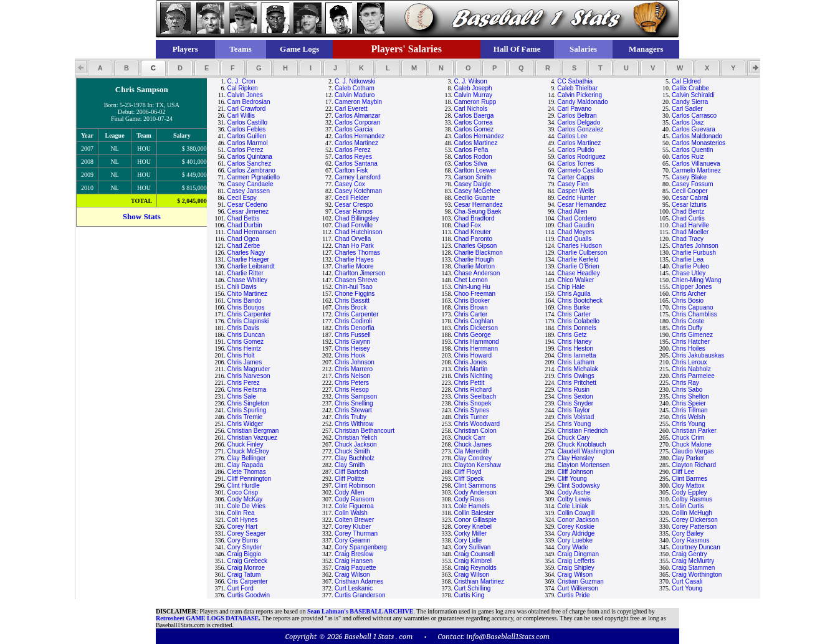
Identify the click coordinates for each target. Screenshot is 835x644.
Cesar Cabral (690, 198)
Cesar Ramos (354, 211)
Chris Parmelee (693, 376)
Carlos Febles (247, 129)
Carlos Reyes (353, 157)
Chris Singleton (249, 403)
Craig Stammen (693, 568)
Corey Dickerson (695, 520)
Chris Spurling (247, 410)
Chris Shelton (690, 396)
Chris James (245, 362)
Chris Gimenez (692, 335)
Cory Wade (573, 547)
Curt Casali (687, 581)
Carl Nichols (470, 109)
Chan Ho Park (354, 246)
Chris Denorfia (355, 328)
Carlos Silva (470, 163)
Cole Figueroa (354, 506)
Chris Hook (350, 355)
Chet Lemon (470, 280)
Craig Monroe (246, 568)
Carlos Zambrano (251, 170)
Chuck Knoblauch (581, 444)
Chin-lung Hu (472, 287)
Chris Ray (685, 383)
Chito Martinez (247, 294)
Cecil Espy (242, 198)
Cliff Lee (683, 472)
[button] (100, 68)
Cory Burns (243, 540)
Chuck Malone (692, 444)
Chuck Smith (352, 451)
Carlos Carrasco (694, 116)
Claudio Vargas (693, 451)
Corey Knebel (473, 527)
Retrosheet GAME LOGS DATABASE (207, 618)
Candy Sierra (690, 102)
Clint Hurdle (244, 485)
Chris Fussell (353, 335)
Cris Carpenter (248, 581)
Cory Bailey (688, 533)
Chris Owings (575, 376)
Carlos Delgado (579, 122)
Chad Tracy (688, 239)
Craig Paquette (355, 568)
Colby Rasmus (692, 499)
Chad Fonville (354, 225)
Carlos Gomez (474, 129)
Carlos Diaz (688, 122)
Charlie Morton (474, 266)
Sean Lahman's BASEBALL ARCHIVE (360, 611)
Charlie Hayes (354, 259)
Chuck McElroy (248, 451)
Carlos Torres (575, 163)
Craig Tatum (244, 575)
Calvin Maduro (355, 95)
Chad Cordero (577, 218)
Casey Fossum (693, 184)
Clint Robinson (355, 485)
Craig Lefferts (576, 561)
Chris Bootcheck (580, 301)
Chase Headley (578, 273)
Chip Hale (571, 287)
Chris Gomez (246, 342)
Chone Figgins (355, 294)
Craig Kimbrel (473, 561)
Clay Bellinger (247, 458)
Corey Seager (247, 533)
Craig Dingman (578, 554)
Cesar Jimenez (248, 211)
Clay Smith (350, 465)
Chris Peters (352, 383)
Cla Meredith (471, 451)
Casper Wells (575, 191)
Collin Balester (474, 513)
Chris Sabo (687, 390)
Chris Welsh (689, 417)
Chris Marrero (354, 369)
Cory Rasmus (691, 540)
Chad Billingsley (357, 218)
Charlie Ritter (246, 273)
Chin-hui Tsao (354, 287)
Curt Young (687, 588)
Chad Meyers (575, 232)
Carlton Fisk (351, 170)
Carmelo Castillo (580, 170)
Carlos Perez (246, 150)
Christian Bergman (253, 431)
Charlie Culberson (582, 253)
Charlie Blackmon (478, 253)
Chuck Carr (470, 438)
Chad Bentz (688, 211)
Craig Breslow (354, 554)
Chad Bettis (244, 218)
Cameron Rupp (475, 102)
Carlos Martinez (356, 143)
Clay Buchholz (355, 458)
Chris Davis (243, 328)
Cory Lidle (468, 540)
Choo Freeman (475, 294)
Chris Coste (688, 321)
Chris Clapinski (248, 321)
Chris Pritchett (577, 383)
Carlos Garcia (354, 129)
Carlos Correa (473, 122)
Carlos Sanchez (250, 163)
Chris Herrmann (476, 348)
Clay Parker (688, 458)
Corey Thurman (356, 533)
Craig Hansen (354, 561)
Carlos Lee (572, 136)
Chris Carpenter (250, 314)
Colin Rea (241, 513)
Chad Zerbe (244, 246)
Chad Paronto (473, 239)
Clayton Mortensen (583, 465)
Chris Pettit (469, 383)
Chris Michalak (578, 369)
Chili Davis (242, 287)
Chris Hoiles (689, 348)
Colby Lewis (574, 499)
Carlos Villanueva (696, 163)
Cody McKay (245, 499)
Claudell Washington (585, 451)
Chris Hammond (476, 342)
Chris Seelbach (475, 396)
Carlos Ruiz (688, 157)
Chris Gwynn (352, 342)
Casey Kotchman (358, 191)
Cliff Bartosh (351, 472)
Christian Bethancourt (365, 431)
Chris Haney (574, 342)
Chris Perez (244, 383)
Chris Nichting (473, 376)
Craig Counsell (474, 554)
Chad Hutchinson (359, 232)
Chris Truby (351, 417)
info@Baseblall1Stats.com (508, 636)
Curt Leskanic (354, 588)
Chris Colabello (578, 321)
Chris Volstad (575, 417)
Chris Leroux (689, 362)
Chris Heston (575, 348)
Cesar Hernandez (478, 205)
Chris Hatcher (691, 342)
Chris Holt (241, 355)
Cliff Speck (469, 479)
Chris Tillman (690, 410)
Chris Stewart (353, 410)
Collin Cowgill (576, 513)
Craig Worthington (697, 575)
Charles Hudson (580, 246)
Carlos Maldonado (697, 136)
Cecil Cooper (690, 191)
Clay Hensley (575, 458)
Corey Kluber (353, 527)
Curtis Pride (573, 595)
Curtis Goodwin (249, 595)
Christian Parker (694, 431)
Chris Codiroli (353, 321)
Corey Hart (242, 527)
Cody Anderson (475, 492)
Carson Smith (473, 177)
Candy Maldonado (582, 102)
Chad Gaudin (575, 225)
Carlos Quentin (693, 150)
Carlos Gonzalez (580, 129)
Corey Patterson (694, 527)
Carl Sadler (687, 109)
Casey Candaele (250, 184)
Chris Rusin (573, 390)
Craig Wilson (352, 575)
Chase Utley (689, 273)
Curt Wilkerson (578, 588)
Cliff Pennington (249, 479)
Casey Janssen (249, 191)
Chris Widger (246, 424)
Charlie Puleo (690, 266)
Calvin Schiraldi (693, 95)
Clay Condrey (473, 458)
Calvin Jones (245, 95)
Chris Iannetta (576, 355)
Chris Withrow (354, 424)
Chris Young (574, 424)
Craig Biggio (244, 554)
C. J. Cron (241, 81)
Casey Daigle (472, 184)
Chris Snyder (575, 403)
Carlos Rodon (473, 157)
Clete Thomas (247, 472)
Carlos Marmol (248, 143)
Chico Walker (575, 280)
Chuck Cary (573, 438)
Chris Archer (689, 294)
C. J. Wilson (470, 81)
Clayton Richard (694, 465)
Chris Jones (470, 362)
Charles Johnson (695, 246)
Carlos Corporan (357, 122)
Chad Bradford (474, 218)
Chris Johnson (355, 362)
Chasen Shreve (356, 280)
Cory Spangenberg (361, 547)
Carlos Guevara (694, 129)
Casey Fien (573, 184)
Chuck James (473, 444)
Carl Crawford (247, 109)
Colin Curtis (688, 506)
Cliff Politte (350, 479)
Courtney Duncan (696, 547)
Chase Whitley (247, 280)
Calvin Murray (473, 95)
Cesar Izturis (689, 205)
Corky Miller (470, 533)
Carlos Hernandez (360, 136)
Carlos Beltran (577, 116)
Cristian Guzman (580, 581)
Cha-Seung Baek (477, 211)
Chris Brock (351, 307)
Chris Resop (352, 390)
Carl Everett (351, 109)
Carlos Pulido (575, 150)
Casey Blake (689, 177)
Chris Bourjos (246, 307)
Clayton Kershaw (477, 465)
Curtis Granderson (360, 595)
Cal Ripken (243, 88)
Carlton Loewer (475, 170)
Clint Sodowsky (578, 485)
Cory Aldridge (576, 533)
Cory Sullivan (472, 547)
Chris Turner (471, 417)
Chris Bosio (688, 301)
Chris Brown (470, 307)
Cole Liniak (572, 506)
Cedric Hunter (576, 198)
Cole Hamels (471, 506)
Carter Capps (575, 177)
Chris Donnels (577, 328)
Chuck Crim (688, 438)
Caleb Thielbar (577, 88)
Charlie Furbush (694, 253)
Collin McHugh (692, 513)
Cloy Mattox (688, 485)
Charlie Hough (474, 259)
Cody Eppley (689, 492)
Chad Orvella (353, 239)
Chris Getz (572, 335)
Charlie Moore (354, 266)
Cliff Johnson (575, 472)
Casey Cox (350, 184)
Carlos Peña (471, 150)
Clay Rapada (246, 465)
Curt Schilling (472, 588)
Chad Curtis (688, 218)
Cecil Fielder (352, 198)
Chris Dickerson (476, 328)
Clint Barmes (689, 479)
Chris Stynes (471, 410)
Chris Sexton (575, 396)
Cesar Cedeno (247, 205)
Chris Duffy (687, 328)
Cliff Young (572, 479)
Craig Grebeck (247, 561)
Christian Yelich (356, 438)
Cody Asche (574, 492)
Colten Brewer (354, 520)
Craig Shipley (575, 568)
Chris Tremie (245, 417)
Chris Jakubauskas (698, 355)
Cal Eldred (686, 81)
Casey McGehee (477, 191)
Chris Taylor (574, 410)
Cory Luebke (575, 540)
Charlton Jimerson (360, 273)
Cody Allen (350, 492)
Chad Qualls (574, 239)
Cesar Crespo (354, 205)
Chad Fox (467, 225)
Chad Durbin (245, 225)
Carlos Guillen (247, 136)
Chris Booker (472, 301)
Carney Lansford (358, 177)
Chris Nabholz (691, 369)
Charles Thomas (357, 253)
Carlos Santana (356, 163)
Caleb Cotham (355, 88)
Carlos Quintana (250, 157)
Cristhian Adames (359, 581)
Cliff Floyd (467, 472)
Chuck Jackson (356, 444)
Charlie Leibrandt (251, 266)
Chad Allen (572, 211)
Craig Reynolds (475, 568)
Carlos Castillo (247, 122)
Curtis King (469, 595)
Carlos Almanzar (357, 116)
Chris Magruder (249, 369)
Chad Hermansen (252, 232)
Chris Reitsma (247, 390)
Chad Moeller (690, 232)
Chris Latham (575, 362)
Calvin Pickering (580, 95)
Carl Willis (241, 116)
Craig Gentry (689, 554)
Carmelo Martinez (696, 170)
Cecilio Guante (474, 198)
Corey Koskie (575, 527)
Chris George (472, 335)
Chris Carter (470, 314)
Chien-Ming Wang (697, 280)
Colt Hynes (243, 520)
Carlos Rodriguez (581, 157)
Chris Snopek (472, 403)
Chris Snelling (354, 403)
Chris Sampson (356, 396)
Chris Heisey (352, 348)
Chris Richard (473, 390)
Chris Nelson (352, 376)
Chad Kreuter (472, 232)
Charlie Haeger (248, 259)
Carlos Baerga (474, 116)
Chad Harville (690, 225)
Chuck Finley (246, 444)
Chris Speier (689, 403)
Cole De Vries (246, 506)
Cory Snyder (245, 547)
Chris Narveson (249, 376)
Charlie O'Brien (578, 266)
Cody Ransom (354, 499)
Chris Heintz (244, 348)
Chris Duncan (246, 335)
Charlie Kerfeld (578, 259)
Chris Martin (470, 369)
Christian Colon (475, 431)
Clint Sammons (475, 485)
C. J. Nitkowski (355, 81)
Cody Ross (469, 499)
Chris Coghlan (473, 321)
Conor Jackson (578, 520)
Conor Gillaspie (475, 520)
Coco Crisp (243, 492)
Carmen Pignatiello (254, 177)
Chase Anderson (477, 273)
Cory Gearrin (352, 540)
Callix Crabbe (690, 88)
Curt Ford (241, 588)
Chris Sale (242, 396)
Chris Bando (245, 301)
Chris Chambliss (694, 314)
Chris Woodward (477, 424)
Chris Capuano (693, 307)
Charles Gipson (475, 246)
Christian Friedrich (582, 431)
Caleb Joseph (473, 88)
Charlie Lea (688, 259)
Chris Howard (473, 355)
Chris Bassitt (352, 301)
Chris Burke (573, 307)
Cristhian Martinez (479, 581)
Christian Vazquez (252, 438)
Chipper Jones (692, 287)
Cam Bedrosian (249, 102)
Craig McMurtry (693, 561)
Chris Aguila (574, 294)
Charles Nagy (246, 253)
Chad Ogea (243, 239)
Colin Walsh (351, 513)
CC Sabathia (575, 81)
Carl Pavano (574, 109)
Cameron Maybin (358, 102)
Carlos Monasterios (699, 143)
